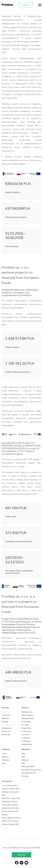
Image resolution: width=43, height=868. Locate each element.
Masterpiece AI (27, 712)
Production (26, 738)
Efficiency (5, 718)
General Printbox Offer (10, 824)
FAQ (23, 763)
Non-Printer (6, 735)
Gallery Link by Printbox (10, 808)
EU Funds (25, 776)
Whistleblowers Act (29, 773)
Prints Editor (26, 722)
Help (23, 757)
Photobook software (10, 802)
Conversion (6, 715)
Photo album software (10, 805)
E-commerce (26, 731)
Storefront (25, 735)
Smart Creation (27, 715)
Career (4, 754)
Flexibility (5, 722)
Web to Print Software (10, 821)
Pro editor (25, 725)
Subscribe (21, 855)
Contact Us (26, 5)
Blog (23, 754)
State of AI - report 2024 (11, 798)
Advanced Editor (28, 718)
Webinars (25, 760)
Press (4, 763)
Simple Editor (26, 728)
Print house (6, 731)
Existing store (7, 728)
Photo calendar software (11, 818)
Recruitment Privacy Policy (31, 770)
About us (5, 757)
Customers (6, 760)
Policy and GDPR (28, 766)
